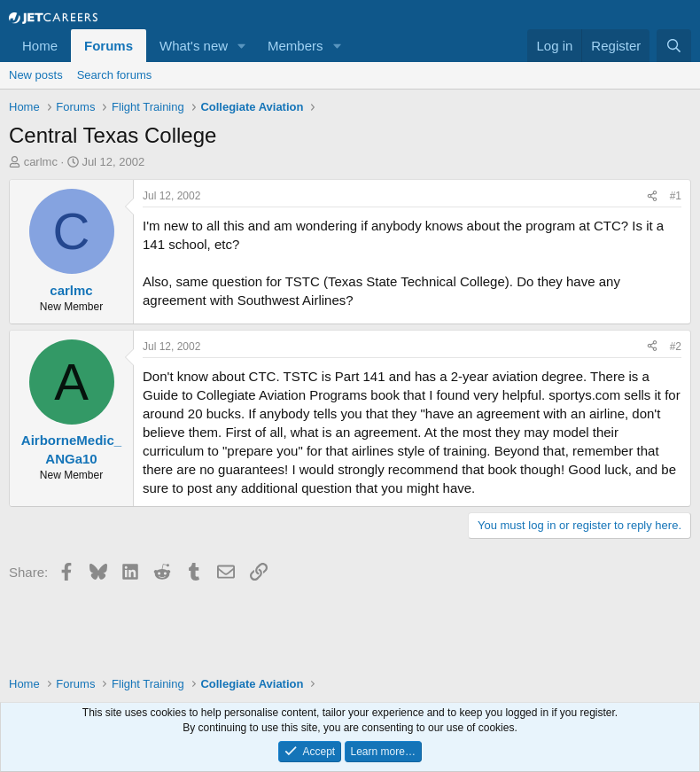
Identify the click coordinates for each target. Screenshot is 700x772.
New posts (36, 75)
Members (296, 46)
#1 (676, 196)
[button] (242, 46)
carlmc (41, 162)
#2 (676, 347)
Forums (109, 46)
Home (40, 46)
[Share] (652, 196)
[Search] (674, 46)
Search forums (115, 75)
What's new (194, 46)
